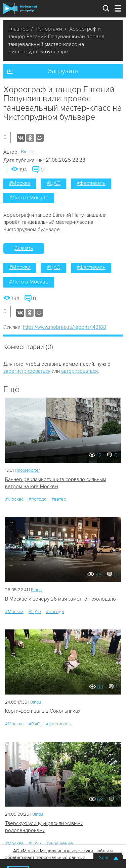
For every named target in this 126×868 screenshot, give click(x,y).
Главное (18, 29)
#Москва (20, 183)
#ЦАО (54, 183)
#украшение (59, 843)
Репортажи (49, 29)
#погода (37, 499)
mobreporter (28, 470)
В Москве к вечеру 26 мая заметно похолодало (60, 599)
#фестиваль (91, 183)
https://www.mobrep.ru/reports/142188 (65, 327)
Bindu (27, 152)
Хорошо (108, 857)
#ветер (59, 499)
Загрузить (63, 71)
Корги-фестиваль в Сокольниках (43, 711)
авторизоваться (79, 371)
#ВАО (35, 724)
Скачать (24, 248)
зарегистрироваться (27, 371)
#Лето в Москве (29, 198)
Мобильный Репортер (20, 9)
